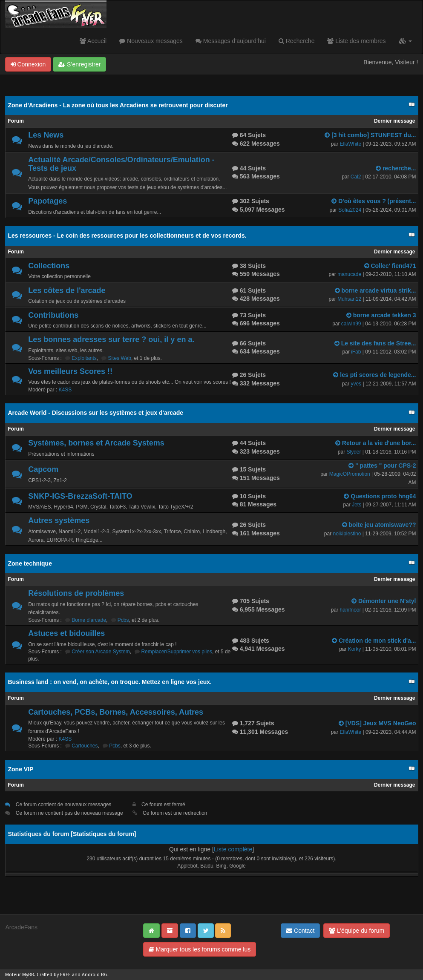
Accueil (93, 41)
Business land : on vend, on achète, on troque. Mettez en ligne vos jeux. (110, 682)
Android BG (95, 975)
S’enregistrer (79, 64)
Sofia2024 (350, 210)
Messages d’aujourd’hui (231, 41)
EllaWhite (351, 144)
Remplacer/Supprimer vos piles (177, 652)
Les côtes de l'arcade (67, 290)
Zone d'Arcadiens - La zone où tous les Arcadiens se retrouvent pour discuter (118, 105)
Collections (49, 266)
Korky (355, 649)
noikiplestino (347, 534)
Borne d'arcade (89, 620)
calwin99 (351, 324)
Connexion (28, 64)
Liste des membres (356, 41)
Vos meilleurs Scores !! (70, 371)
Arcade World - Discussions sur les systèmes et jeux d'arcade (96, 413)
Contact (300, 931)
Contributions (53, 315)
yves (356, 384)
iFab (356, 352)
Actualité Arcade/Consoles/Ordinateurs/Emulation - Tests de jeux (121, 164)
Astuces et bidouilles (66, 633)
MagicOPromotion (350, 474)
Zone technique (30, 563)
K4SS (65, 390)
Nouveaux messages (151, 41)
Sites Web (119, 358)
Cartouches (85, 746)
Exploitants (84, 358)
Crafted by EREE (54, 975)
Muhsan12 (349, 299)
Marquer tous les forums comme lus (200, 949)
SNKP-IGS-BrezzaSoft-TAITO (80, 496)
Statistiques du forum (104, 834)
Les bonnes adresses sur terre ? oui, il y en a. (111, 339)
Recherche (297, 41)
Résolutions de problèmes (76, 593)
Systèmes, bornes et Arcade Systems (96, 443)
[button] (405, 41)
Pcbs (123, 620)
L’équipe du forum (357, 931)
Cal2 (356, 177)
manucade (349, 274)
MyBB (28, 975)
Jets (357, 505)
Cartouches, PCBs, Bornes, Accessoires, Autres (116, 712)
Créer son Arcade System (101, 652)
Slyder (354, 452)
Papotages (47, 201)
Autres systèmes (59, 520)
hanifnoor (350, 610)
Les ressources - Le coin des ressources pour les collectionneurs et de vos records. (127, 236)
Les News (46, 135)
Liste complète (233, 849)
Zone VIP (21, 769)
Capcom (43, 469)
